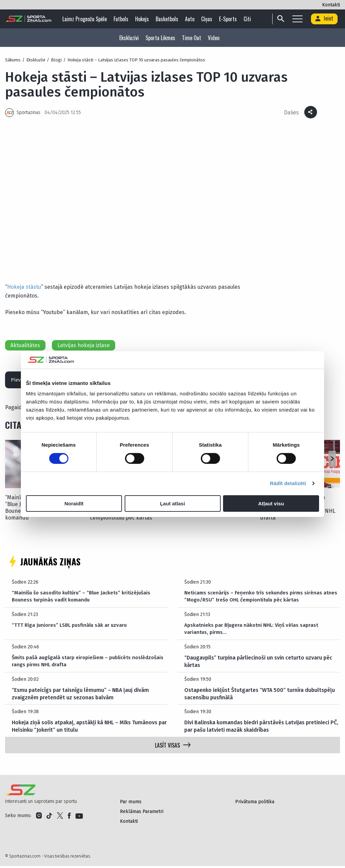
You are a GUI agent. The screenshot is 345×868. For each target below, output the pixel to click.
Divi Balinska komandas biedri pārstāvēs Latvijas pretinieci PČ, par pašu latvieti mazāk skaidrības (261, 728)
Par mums (131, 804)
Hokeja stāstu (24, 287)
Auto (191, 19)
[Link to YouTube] (79, 818)
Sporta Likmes (160, 38)
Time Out (192, 38)
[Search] (314, 19)
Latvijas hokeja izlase (84, 345)
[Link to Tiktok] (49, 818)
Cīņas (208, 19)
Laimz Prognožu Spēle (86, 19)
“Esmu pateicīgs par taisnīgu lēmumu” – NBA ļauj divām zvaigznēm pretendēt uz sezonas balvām (80, 696)
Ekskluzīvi (129, 38)
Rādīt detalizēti (288, 483)
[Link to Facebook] (69, 818)
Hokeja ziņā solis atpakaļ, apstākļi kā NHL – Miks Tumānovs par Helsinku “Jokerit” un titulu (89, 728)
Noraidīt (74, 503)
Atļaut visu (271, 503)
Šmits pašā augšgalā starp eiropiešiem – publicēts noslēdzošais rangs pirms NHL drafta (74, 663)
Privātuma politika (255, 804)
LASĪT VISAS (173, 747)
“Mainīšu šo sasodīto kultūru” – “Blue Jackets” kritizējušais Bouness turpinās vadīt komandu (85, 599)
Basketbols (169, 19)
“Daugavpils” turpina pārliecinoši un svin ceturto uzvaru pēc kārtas (258, 663)
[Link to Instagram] (39, 818)
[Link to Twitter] (60, 818)
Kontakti (331, 5)
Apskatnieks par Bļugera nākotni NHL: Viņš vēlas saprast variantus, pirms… (253, 631)
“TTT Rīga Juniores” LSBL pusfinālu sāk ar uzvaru (71, 627)
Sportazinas (28, 113)
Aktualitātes (25, 345)
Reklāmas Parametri (142, 814)
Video (214, 38)
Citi (249, 19)
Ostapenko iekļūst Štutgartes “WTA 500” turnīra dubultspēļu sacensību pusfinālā (260, 696)
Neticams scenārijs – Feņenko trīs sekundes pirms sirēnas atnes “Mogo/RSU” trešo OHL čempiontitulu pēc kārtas (255, 599)
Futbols (123, 19)
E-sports (230, 19)
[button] (332, 461)
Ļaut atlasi (172, 503)
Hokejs (144, 19)
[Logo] (29, 19)
